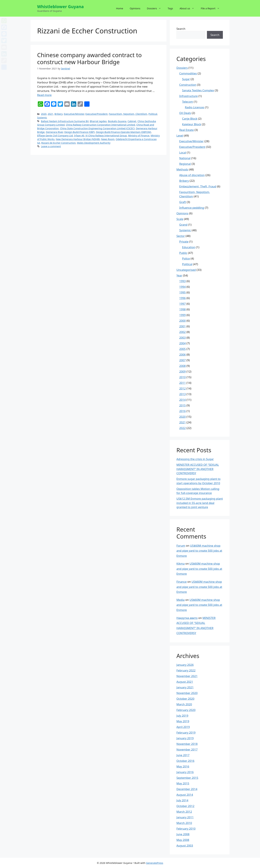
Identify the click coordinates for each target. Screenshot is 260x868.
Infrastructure (188, 96)
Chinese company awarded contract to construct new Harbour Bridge (89, 58)
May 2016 (183, 766)
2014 (182, 400)
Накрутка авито (187, 618)
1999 (182, 315)
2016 (182, 411)
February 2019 (186, 732)
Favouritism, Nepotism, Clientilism (128, 114)
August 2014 (185, 795)
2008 (182, 366)
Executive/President (97, 114)
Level (180, 136)
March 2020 (184, 704)
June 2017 (183, 755)
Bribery (58, 114)
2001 (182, 326)
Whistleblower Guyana (60, 6)
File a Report (212, 8)
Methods (182, 169)
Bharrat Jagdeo (98, 121)
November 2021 (187, 676)
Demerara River (54, 132)
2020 (44, 114)
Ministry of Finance (139, 136)
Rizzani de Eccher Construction (59, 143)
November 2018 (187, 744)
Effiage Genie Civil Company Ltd (55, 136)
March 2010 (184, 823)
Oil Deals (185, 113)
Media (180, 600)
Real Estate (187, 130)
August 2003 (185, 845)
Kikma (180, 564)
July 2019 (182, 716)
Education (189, 247)
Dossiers (156, 8)
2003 (182, 338)
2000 (182, 321)
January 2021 (185, 687)
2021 (50, 114)
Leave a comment (51, 146)
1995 (182, 292)
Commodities (188, 73)
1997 (182, 304)
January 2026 (185, 665)
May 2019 (183, 721)
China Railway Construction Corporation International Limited (100, 125)
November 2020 (187, 693)
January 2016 (185, 772)
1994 (182, 287)
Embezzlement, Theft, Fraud (198, 186)
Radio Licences (195, 107)
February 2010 (186, 829)
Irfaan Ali (79, 136)
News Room (108, 139)
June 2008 (183, 834)
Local (183, 152)
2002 (182, 332)
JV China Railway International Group (106, 136)
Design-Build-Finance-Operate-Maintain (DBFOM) (124, 132)
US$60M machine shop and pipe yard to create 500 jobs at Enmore (199, 551)
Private (184, 242)
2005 (182, 349)
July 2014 (182, 800)
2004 (182, 343)
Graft (183, 202)
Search (181, 29)
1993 (182, 281)
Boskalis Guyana (117, 121)
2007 (182, 360)
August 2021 (185, 682)
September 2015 (187, 778)
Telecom (188, 102)
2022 (182, 428)
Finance (182, 582)
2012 (182, 388)
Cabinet (132, 121)
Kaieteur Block (192, 124)
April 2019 (183, 727)
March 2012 (184, 812)
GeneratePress (155, 863)
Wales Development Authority (94, 143)
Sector (181, 236)
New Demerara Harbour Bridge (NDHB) (78, 139)
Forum (181, 546)
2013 (182, 394)
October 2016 (185, 761)
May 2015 (183, 783)
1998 (182, 309)
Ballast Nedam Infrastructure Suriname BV (65, 121)
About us (189, 8)
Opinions (135, 8)
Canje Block (190, 119)
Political (153, 114)
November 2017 (187, 749)
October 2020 (185, 699)
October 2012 (185, 806)
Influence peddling (192, 208)
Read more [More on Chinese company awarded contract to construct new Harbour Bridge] (44, 95)
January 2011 (185, 817)
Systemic (42, 118)
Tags (170, 8)
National (185, 158)
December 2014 (187, 789)
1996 (182, 298)
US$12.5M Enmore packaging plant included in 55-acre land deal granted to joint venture (200, 503)
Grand (183, 225)
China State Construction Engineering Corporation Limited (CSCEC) (97, 128)
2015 (182, 405)
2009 (182, 371)
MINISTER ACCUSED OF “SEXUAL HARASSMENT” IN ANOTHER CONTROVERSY (198, 469)
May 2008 (183, 840)
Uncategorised (186, 270)
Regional (185, 164)
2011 (182, 383)
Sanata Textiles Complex (198, 90)
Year (179, 275)
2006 (182, 354)
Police (186, 258)
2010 (182, 377)
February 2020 (186, 710)
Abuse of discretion (192, 175)
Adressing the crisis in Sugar (195, 459)
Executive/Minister (74, 114)
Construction (188, 85)
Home (120, 8)
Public (183, 253)
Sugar (186, 79)
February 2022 (186, 670)
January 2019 (185, 738)
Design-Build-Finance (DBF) (80, 132)
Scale (180, 219)
